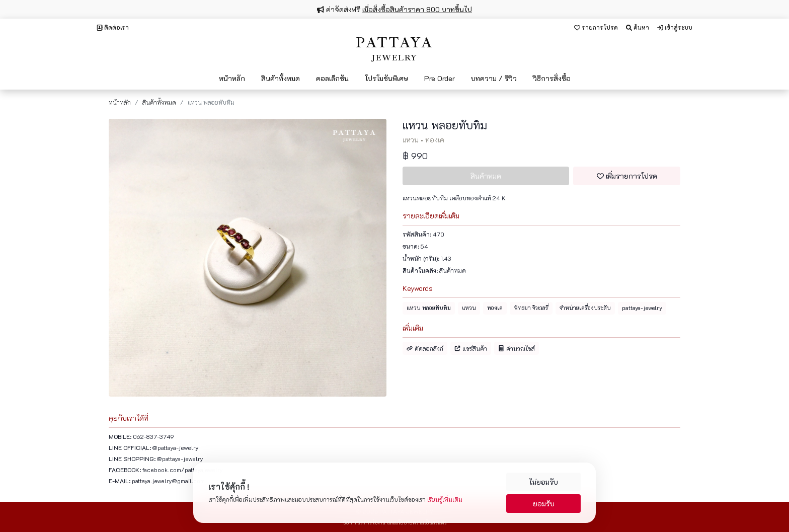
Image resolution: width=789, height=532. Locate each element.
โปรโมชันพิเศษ (386, 78)
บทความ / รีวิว (494, 78)
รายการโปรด (596, 27)
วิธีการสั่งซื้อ (552, 78)
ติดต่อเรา (113, 27)
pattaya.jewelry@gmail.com (168, 481)
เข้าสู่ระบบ (675, 27)
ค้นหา (638, 27)
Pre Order (440, 78)
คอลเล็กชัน (332, 78)
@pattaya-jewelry (176, 447)
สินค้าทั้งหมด (281, 78)
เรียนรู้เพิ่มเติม (445, 499)
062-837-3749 (153, 436)
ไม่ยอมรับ (543, 482)
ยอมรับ (544, 504)
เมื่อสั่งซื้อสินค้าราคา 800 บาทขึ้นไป (417, 9)
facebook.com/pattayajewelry (183, 470)
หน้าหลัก (232, 78)
